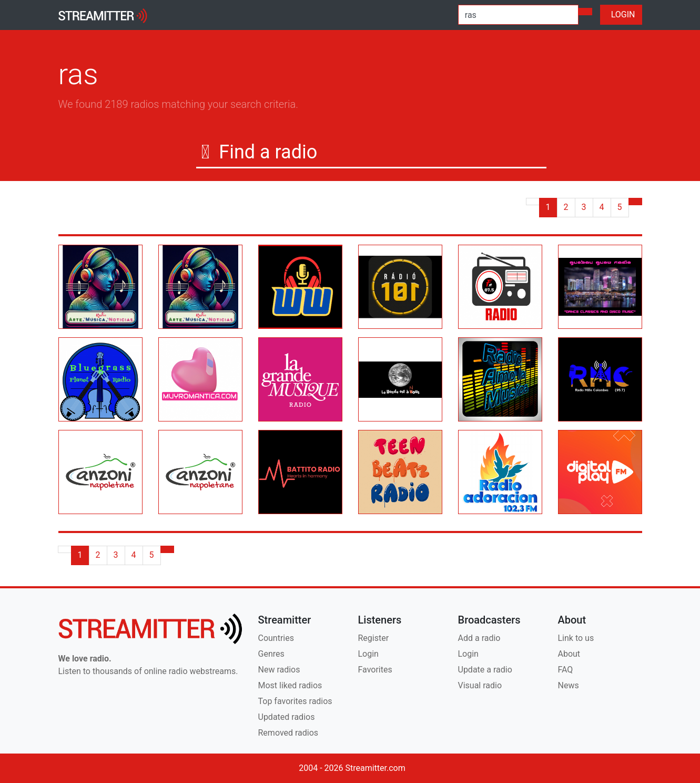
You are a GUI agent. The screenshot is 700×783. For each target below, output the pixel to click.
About (569, 654)
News (569, 685)
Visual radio (480, 685)
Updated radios (287, 717)
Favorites (375, 670)
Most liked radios (290, 685)
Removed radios (288, 733)
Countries (276, 638)
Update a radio (485, 670)
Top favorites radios (295, 701)
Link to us (576, 638)
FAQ (566, 670)
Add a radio (479, 638)
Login (368, 654)
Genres (271, 654)
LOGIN (621, 14)
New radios (279, 670)
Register (374, 638)
